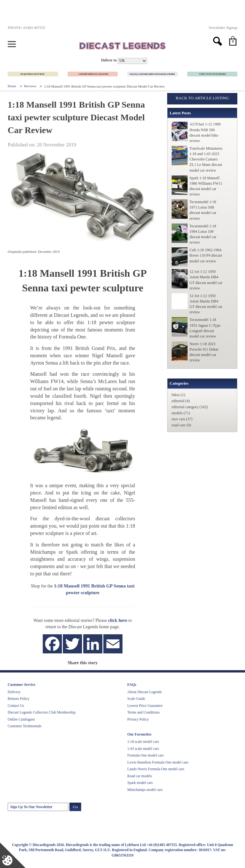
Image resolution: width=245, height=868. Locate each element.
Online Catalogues (21, 719)
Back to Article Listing (202, 98)
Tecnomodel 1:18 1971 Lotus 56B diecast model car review (203, 210)
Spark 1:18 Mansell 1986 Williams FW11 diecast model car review (206, 186)
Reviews (31, 86)
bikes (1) (178, 395)
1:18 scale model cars (143, 742)
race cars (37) (182, 419)
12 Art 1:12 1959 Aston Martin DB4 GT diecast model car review (206, 280)
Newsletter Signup (223, 28)
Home (12, 86)
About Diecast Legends (145, 692)
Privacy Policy (138, 719)
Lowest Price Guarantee (145, 706)
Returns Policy (19, 699)
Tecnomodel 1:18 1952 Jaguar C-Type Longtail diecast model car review (205, 328)
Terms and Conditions (143, 712)
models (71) (181, 413)
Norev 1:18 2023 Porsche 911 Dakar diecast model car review (204, 352)
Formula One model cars (145, 755)
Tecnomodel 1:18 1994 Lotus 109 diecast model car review (203, 234)
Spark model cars (140, 783)
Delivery (14, 692)
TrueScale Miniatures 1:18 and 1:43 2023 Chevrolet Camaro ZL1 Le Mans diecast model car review (206, 159)
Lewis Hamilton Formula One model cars (158, 762)
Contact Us (16, 706)
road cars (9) (181, 425)
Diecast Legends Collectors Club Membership (42, 712)
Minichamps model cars (145, 790)
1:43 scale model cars (143, 749)
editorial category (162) (190, 407)
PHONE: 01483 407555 (26, 28)
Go (75, 807)
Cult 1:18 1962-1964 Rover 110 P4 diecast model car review (206, 255)
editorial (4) (181, 401)
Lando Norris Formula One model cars (156, 769)
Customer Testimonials (25, 726)
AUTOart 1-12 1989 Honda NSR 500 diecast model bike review (205, 132)
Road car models (140, 776)
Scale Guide (136, 699)
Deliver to (109, 60)
